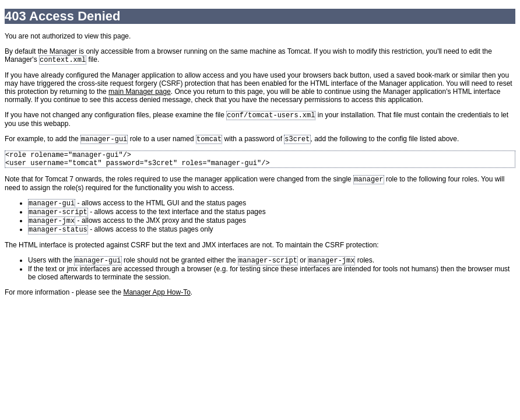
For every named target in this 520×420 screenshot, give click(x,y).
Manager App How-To (157, 306)
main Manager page (140, 93)
